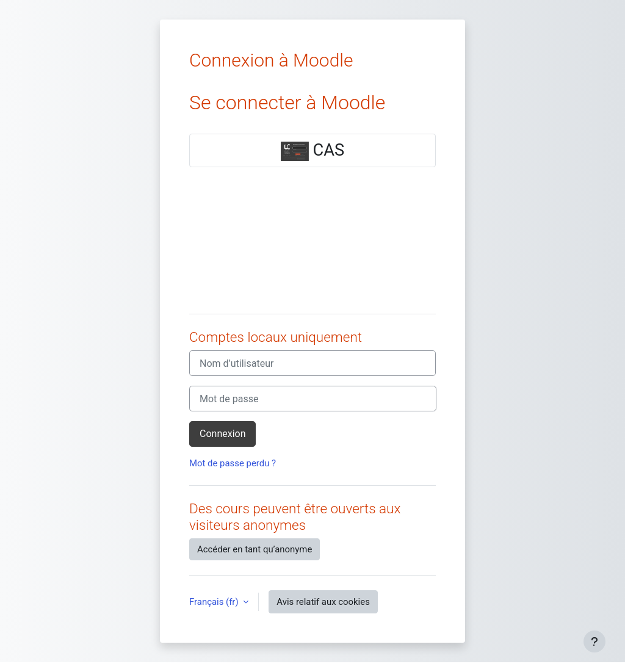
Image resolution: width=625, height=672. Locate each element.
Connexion (222, 434)
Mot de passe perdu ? (233, 463)
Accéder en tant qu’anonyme (255, 549)
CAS (312, 151)
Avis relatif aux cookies (323, 602)
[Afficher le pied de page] (594, 641)
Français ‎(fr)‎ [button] (215, 602)
